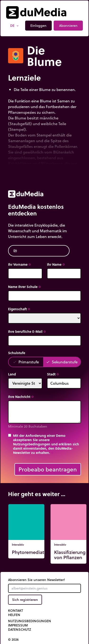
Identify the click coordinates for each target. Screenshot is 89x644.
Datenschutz (20, 630)
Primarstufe (26, 362)
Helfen (14, 615)
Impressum (18, 625)
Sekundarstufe (62, 362)
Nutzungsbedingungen (30, 621)
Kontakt (16, 611)
